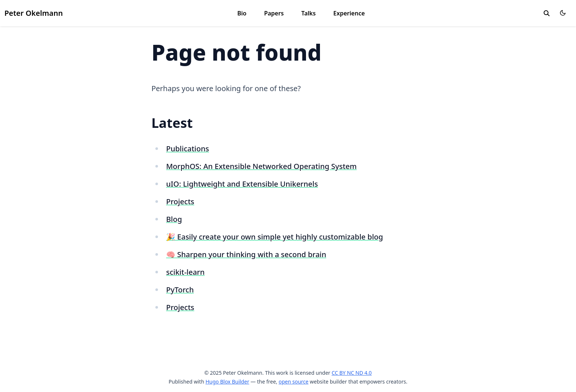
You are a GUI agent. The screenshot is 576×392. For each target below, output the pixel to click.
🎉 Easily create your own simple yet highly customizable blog (274, 237)
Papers (274, 13)
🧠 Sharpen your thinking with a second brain (246, 254)
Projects (180, 202)
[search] (547, 13)
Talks (308, 13)
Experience (349, 13)
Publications (188, 149)
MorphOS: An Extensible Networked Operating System (261, 166)
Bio (242, 13)
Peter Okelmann (34, 13)
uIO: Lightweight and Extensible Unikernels (242, 184)
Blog (174, 219)
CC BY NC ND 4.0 (352, 373)
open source (293, 382)
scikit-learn (185, 272)
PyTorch (180, 290)
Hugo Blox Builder (227, 382)
